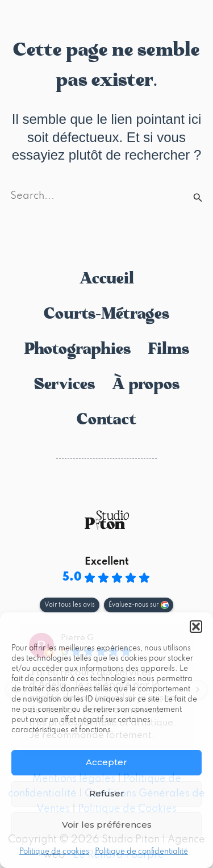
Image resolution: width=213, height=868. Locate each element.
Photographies (77, 350)
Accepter (106, 762)
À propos (146, 385)
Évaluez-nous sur (133, 605)
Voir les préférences (107, 825)
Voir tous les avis (70, 605)
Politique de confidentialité (141, 852)
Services (64, 385)
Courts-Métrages (106, 315)
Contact (106, 420)
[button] (196, 627)
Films (168, 350)
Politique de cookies (54, 852)
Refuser (107, 793)
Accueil (107, 279)
